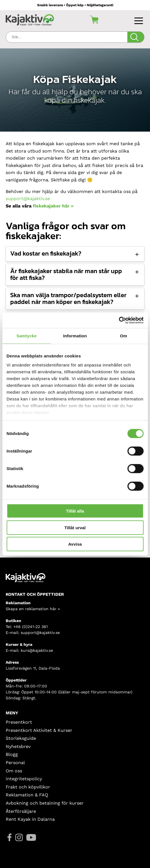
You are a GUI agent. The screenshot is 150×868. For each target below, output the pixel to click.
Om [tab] (123, 336)
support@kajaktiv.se (28, 199)
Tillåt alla (75, 511)
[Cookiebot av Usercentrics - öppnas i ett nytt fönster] (119, 320)
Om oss (14, 771)
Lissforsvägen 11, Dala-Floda (33, 668)
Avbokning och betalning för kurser (45, 803)
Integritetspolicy (24, 779)
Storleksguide (21, 738)
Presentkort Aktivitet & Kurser (39, 730)
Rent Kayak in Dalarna (30, 819)
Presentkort (19, 722)
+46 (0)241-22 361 (30, 627)
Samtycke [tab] (27, 336)
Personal (15, 763)
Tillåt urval (75, 527)
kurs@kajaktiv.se (37, 650)
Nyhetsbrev (18, 746)
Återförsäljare (21, 811)
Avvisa (75, 544)
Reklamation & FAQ (27, 795)
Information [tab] (75, 336)
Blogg (12, 754)
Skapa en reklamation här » (33, 609)
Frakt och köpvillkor (28, 787)
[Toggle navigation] (139, 20)
